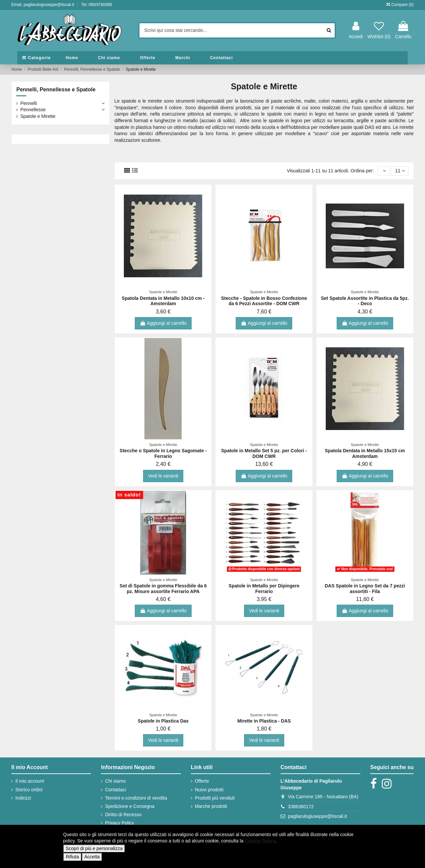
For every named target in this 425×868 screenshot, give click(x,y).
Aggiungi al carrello (163, 323)
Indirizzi (23, 798)
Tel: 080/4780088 (97, 5)
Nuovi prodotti (209, 790)
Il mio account (30, 781)
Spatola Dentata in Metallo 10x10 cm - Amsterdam (163, 301)
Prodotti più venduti (215, 798)
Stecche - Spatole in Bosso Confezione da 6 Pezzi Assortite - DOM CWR (264, 301)
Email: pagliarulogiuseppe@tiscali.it (43, 5)
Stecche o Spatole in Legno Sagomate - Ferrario (163, 453)
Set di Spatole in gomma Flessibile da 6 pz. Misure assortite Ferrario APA (163, 589)
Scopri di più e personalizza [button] (94, 848)
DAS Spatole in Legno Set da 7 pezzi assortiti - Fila (365, 589)
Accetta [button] (92, 857)
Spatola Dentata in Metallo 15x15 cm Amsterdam (365, 453)
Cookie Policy (260, 841)
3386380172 (301, 807)
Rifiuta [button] (72, 857)
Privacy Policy (119, 823)
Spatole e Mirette (38, 116)
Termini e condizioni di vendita (136, 798)
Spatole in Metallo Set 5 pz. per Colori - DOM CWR (264, 453)
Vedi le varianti (163, 476)
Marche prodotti (211, 806)
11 (400, 171)
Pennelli (29, 103)
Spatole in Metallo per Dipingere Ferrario (264, 589)
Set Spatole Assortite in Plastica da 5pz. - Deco (365, 301)
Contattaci (115, 790)
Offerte (202, 781)
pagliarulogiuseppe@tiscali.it (317, 816)
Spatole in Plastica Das (163, 721)
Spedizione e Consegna (130, 806)
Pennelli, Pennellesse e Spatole (56, 89)
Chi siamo (115, 781)
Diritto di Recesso (123, 815)
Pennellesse (33, 110)
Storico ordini (29, 790)
